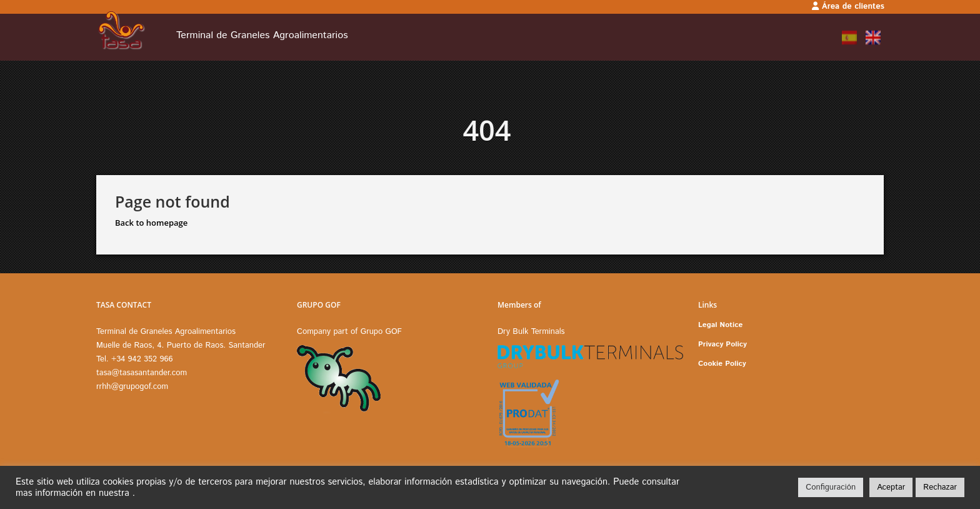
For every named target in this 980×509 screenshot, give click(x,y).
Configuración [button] (831, 487)
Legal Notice (720, 325)
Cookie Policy (722, 364)
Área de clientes (848, 7)
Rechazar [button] (940, 487)
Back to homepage (151, 223)
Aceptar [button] (891, 487)
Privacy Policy (722, 344)
